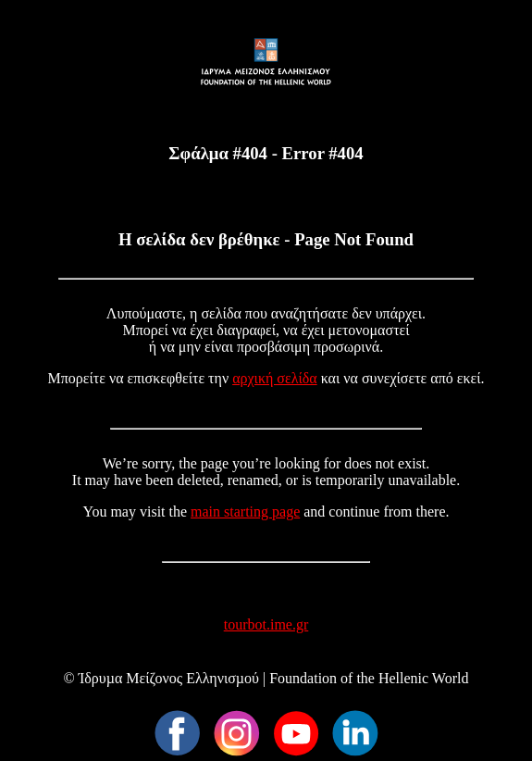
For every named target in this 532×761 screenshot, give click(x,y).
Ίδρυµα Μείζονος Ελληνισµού (169, 678)
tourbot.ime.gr (266, 624)
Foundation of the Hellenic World (369, 678)
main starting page (245, 511)
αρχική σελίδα (275, 378)
